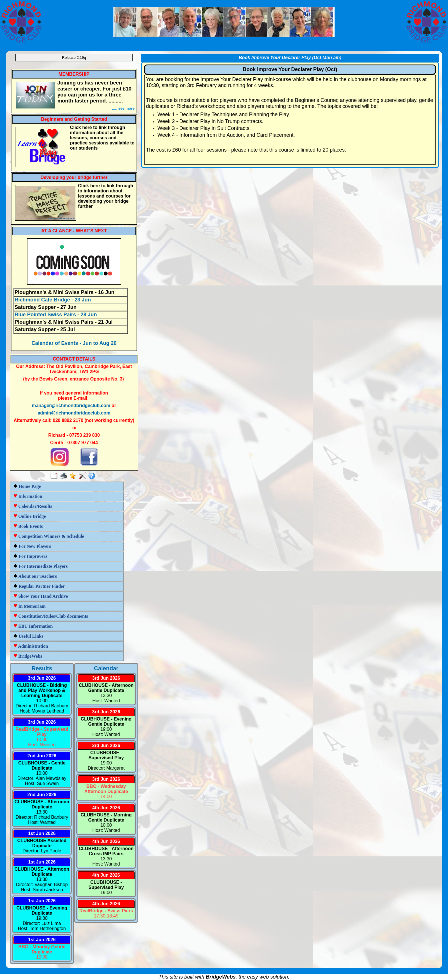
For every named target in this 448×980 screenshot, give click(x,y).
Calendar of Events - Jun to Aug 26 (74, 343)
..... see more (123, 108)
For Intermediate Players (40, 566)
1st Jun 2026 (42, 833)
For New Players (32, 546)
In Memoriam (29, 606)
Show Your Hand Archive (41, 596)
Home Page (27, 486)
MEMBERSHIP (74, 74)
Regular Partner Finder (39, 586)
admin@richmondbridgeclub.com (74, 413)
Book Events (28, 526)
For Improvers (30, 556)
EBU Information (33, 626)
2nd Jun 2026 (42, 756)
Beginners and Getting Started (74, 119)
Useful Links (28, 636)
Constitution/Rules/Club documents (51, 616)
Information (28, 496)
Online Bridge (29, 516)
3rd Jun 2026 (42, 678)
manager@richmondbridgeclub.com (71, 406)
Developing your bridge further (74, 177)
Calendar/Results (33, 506)
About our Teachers (35, 576)
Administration (31, 646)
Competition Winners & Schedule (49, 536)
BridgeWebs (28, 656)
